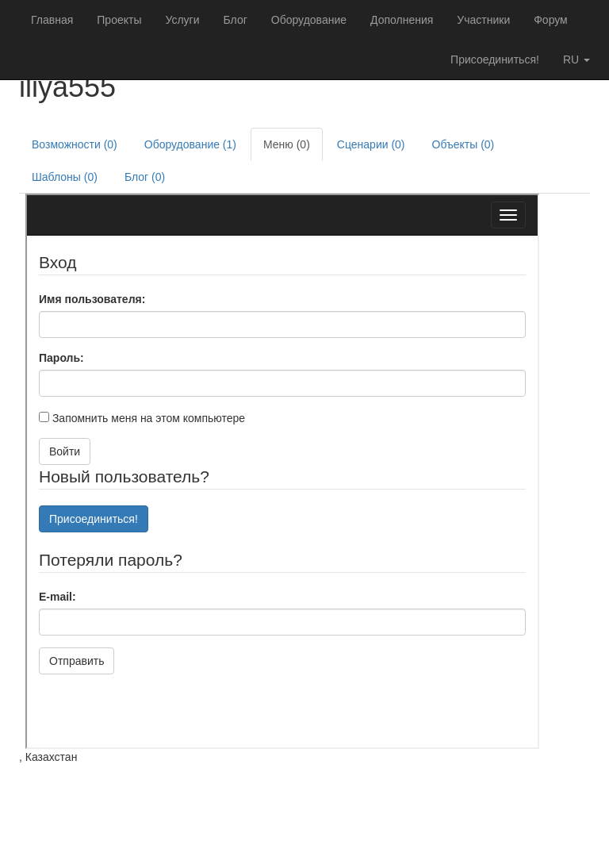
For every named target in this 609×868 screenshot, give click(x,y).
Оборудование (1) (190, 144)
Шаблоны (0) (65, 177)
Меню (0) (287, 144)
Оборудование (309, 20)
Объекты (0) (463, 144)
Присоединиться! (495, 60)
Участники (483, 20)
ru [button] (576, 60)
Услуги (182, 20)
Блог (236, 20)
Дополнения (402, 20)
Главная (52, 20)
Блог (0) (145, 177)
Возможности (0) (75, 144)
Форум (551, 20)
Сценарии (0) (371, 144)
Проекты (119, 20)
